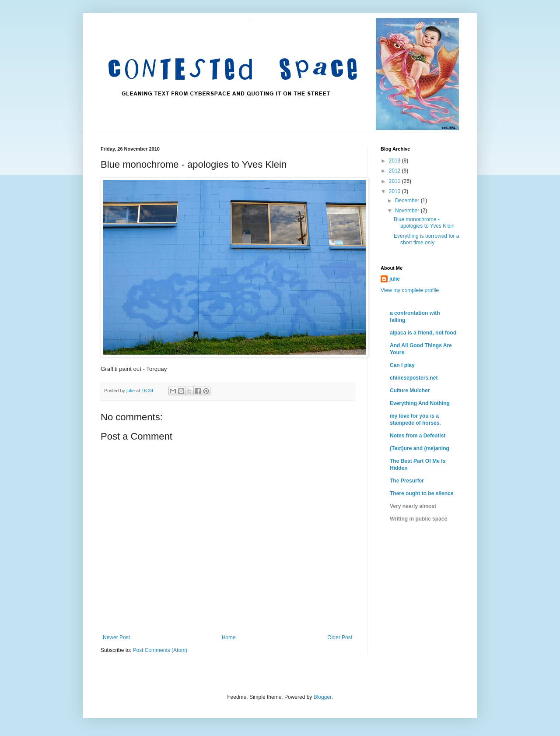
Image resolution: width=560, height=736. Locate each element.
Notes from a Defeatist (418, 436)
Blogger (323, 697)
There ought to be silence (422, 493)
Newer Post (116, 637)
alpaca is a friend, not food (423, 333)
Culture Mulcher (410, 391)
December (408, 201)
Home (229, 637)
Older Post (340, 637)
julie (395, 279)
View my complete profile (410, 290)
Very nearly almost (413, 506)
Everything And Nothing (420, 403)
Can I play (402, 365)
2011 (395, 181)
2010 (395, 191)
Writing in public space (418, 519)
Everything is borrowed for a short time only (426, 239)
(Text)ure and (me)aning (420, 448)
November (408, 211)
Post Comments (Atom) (160, 650)
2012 (395, 171)
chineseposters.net (414, 378)
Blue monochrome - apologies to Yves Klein (424, 222)
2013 (395, 161)
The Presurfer (407, 481)
